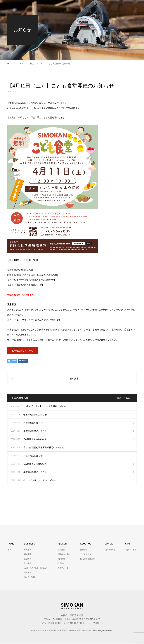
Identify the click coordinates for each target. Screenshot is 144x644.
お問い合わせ (110, 550)
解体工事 (28, 555)
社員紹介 (61, 564)
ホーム (10, 550)
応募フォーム (63, 568)
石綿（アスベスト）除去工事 (36, 568)
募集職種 (61, 559)
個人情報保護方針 (87, 559)
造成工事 (28, 573)
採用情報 (61, 550)
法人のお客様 (29, 578)
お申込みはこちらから (23, 351)
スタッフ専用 (131, 550)
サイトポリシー (87, 555)
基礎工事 (28, 559)
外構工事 (28, 564)
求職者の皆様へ (64, 555)
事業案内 (28, 550)
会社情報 (84, 550)
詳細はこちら (124, 399)
